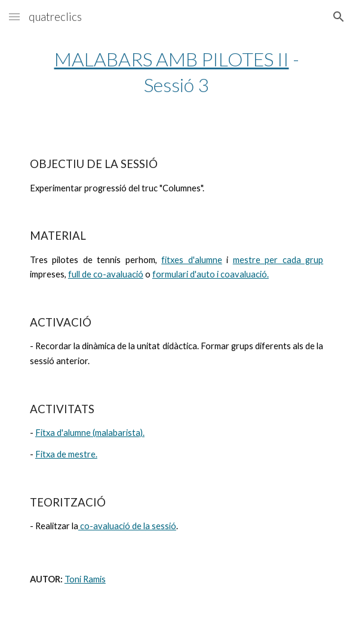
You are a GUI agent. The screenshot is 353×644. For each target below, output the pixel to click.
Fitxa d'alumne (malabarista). (90, 433)
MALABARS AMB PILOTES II (172, 59)
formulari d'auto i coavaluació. (211, 274)
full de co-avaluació (106, 274)
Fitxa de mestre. (66, 454)
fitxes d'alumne (191, 260)
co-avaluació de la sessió (127, 526)
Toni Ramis (85, 579)
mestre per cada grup (278, 260)
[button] (14, 16)
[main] (177, 72)
